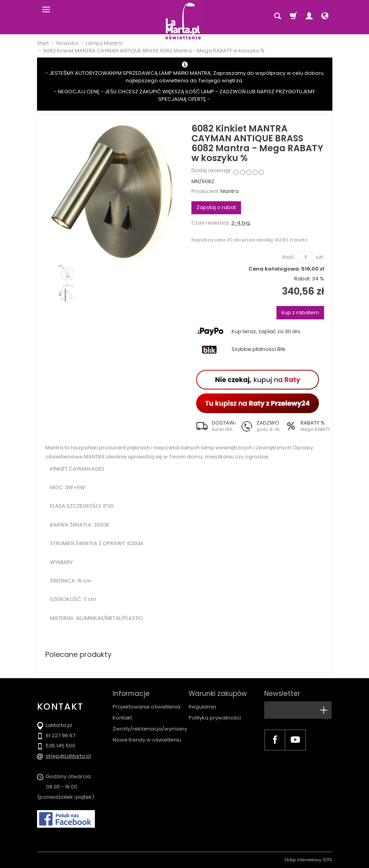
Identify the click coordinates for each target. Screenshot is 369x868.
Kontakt (122, 718)
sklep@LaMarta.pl (68, 756)
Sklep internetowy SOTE (308, 860)
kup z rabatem (300, 313)
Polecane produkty (78, 654)
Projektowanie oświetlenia (146, 707)
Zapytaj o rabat (216, 207)
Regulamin (202, 707)
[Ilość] (306, 257)
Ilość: (289, 257)
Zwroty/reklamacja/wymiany (150, 729)
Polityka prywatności (215, 718)
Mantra (230, 191)
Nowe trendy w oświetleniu (147, 740)
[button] (213, 426)
